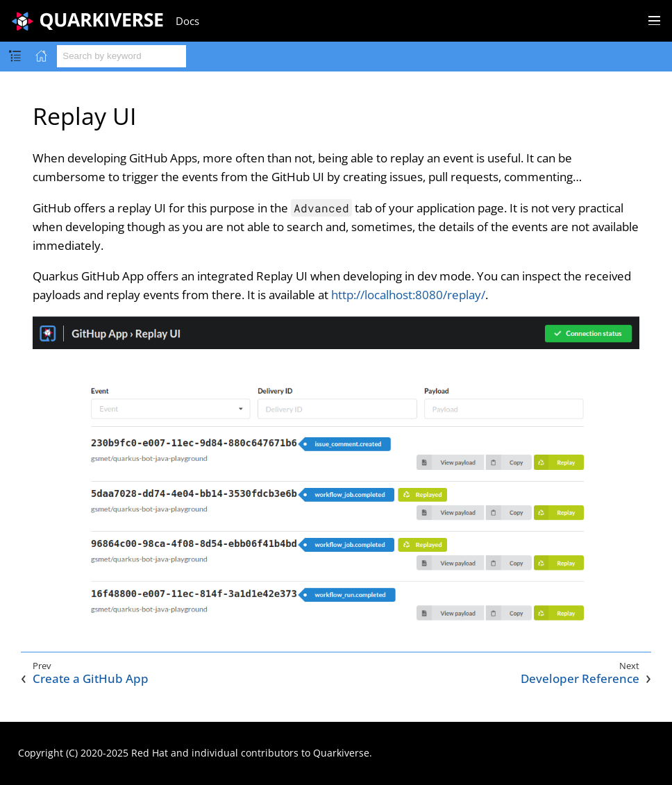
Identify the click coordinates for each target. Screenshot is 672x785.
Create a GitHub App (91, 679)
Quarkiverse (341, 753)
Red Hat (150, 753)
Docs (187, 21)
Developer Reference (580, 679)
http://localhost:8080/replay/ (408, 295)
